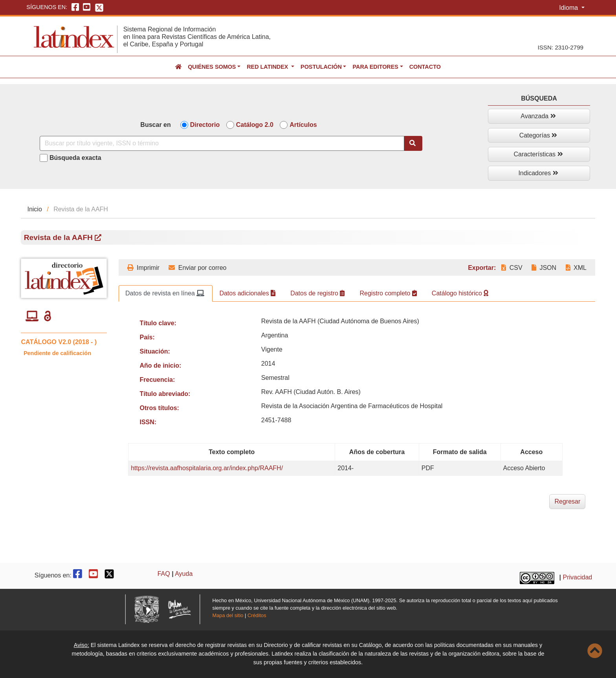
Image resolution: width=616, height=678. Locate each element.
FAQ (164, 574)
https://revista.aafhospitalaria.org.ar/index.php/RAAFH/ (207, 468)
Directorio (205, 125)
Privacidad (578, 577)
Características (538, 154)
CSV (512, 268)
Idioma (569, 8)
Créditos (257, 615)
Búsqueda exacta (75, 158)
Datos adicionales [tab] (247, 293)
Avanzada (538, 116)
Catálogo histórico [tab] (460, 293)
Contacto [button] (425, 67)
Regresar (567, 501)
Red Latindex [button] (268, 67)
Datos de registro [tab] (317, 293)
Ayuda (184, 574)
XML (576, 268)
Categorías (538, 135)
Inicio (34, 209)
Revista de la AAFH (63, 237)
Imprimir (143, 268)
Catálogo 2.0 (255, 125)
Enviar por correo (197, 268)
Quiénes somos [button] (212, 67)
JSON (544, 268)
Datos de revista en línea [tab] (165, 293)
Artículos (303, 125)
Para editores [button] (375, 67)
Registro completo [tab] (388, 293)
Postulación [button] (321, 67)
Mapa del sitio (228, 615)
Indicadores (538, 173)
